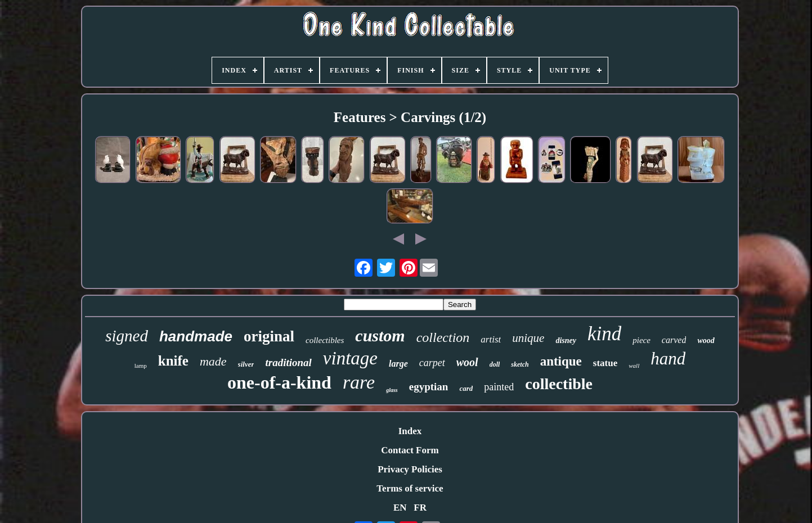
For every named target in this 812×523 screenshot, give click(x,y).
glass (392, 390)
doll (495, 364)
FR (420, 508)
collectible (559, 384)
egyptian (429, 387)
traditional (288, 362)
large (398, 364)
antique (561, 361)
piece (641, 340)
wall (634, 366)
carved (674, 340)
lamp (141, 366)
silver (246, 364)
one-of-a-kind (279, 382)
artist (491, 339)
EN (400, 508)
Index (410, 431)
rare (359, 382)
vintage (350, 358)
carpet (432, 363)
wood (706, 341)
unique (528, 338)
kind (604, 334)
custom (380, 335)
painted (499, 387)
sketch (520, 364)
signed (127, 336)
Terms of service (410, 488)
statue (605, 363)
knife (173, 361)
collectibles (325, 340)
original (269, 336)
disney (566, 341)
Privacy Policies (410, 469)
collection (443, 337)
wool (467, 362)
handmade (196, 336)
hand (668, 359)
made (213, 361)
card (466, 388)
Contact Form (410, 450)
